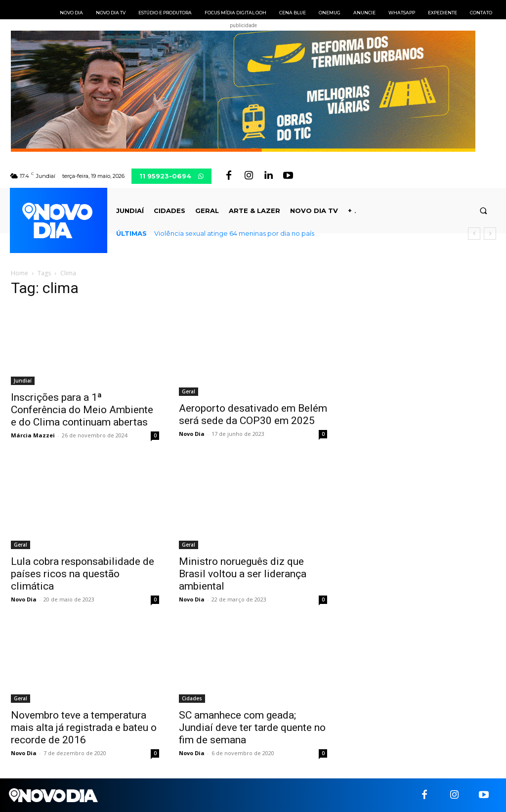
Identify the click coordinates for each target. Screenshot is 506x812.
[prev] (474, 234)
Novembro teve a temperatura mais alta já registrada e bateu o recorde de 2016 (84, 727)
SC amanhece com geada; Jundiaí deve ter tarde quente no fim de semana (252, 727)
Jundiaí (23, 381)
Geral (189, 391)
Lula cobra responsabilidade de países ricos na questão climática (83, 574)
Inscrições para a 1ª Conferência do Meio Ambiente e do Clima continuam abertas (82, 410)
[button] (484, 211)
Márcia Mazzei (33, 435)
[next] (490, 234)
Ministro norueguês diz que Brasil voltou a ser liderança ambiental (243, 574)
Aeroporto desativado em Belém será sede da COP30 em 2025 (253, 414)
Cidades (192, 698)
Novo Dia (192, 434)
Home (20, 273)
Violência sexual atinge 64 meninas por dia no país (234, 233)
